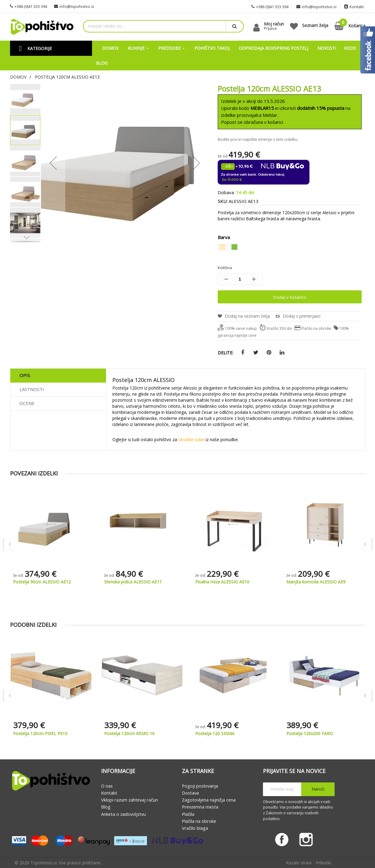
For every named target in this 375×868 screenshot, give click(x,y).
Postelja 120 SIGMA (306, 734)
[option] (222, 247)
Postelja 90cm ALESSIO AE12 (123, 582)
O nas (107, 786)
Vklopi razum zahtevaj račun (130, 800)
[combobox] (155, 26)
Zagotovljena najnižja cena (209, 800)
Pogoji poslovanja (200, 786)
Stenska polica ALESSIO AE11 (214, 582)
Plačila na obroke (199, 821)
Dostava (190, 793)
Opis (25, 375)
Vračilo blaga (195, 828)
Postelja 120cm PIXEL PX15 (131, 734)
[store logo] (42, 27)
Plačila (188, 814)
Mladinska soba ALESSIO (27, 582)
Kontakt (109, 793)
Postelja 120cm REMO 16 (220, 734)
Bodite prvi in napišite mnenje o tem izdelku (258, 139)
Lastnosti (32, 389)
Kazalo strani (299, 863)
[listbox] (290, 248)
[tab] (58, 376)
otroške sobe (191, 440)
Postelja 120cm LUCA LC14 (40, 734)
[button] (25, 238)
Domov (18, 77)
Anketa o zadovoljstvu (123, 814)
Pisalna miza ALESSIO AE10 (303, 582)
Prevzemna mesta (200, 807)
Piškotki (323, 863)
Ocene (27, 403)
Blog (106, 807)
